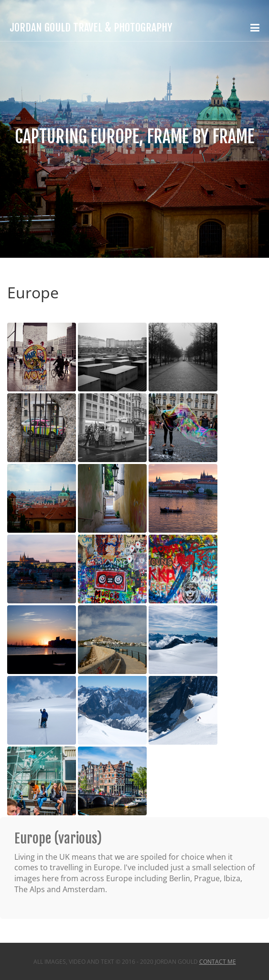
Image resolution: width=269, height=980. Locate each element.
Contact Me (218, 962)
